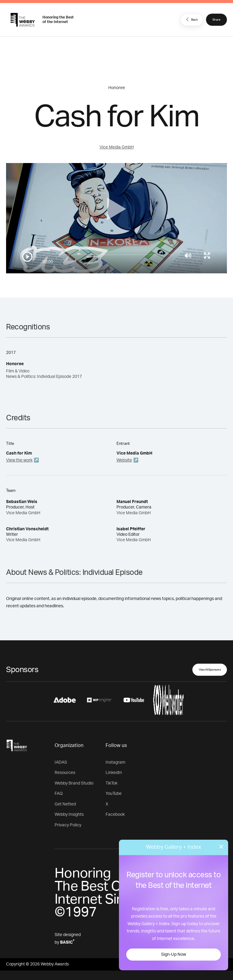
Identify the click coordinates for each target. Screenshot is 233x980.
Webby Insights (69, 815)
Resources (65, 773)
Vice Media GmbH (117, 147)
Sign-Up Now (174, 955)
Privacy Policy (68, 825)
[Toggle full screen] (207, 255)
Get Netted (65, 804)
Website (124, 460)
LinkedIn (114, 773)
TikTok (111, 783)
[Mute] (188, 255)
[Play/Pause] (27, 257)
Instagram (115, 762)
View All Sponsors (210, 670)
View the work (19, 460)
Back (191, 19)
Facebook (115, 815)
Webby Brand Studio (74, 783)
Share (216, 20)
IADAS (61, 762)
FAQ (59, 794)
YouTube (114, 794)
